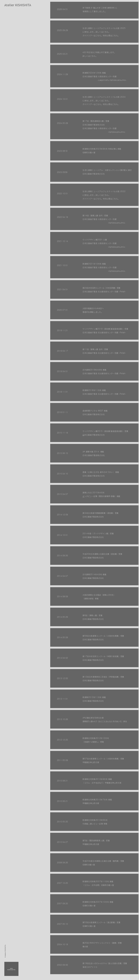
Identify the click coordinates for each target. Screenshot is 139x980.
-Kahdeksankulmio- (117, 247)
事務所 (85, 312)
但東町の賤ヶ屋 (90, 153)
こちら (106, 195)
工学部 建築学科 (108, 8)
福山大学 (97, 8)
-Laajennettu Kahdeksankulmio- (112, 80)
